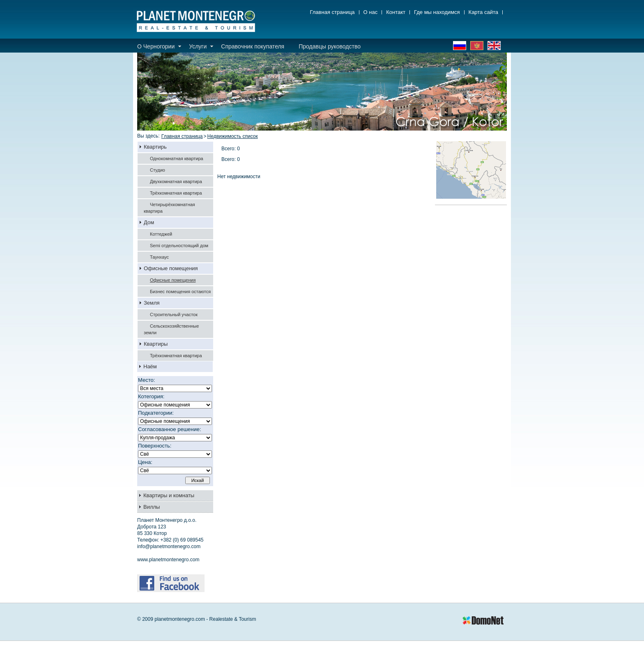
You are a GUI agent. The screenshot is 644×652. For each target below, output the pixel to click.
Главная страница (332, 12)
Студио (158, 170)
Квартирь (155, 147)
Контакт (396, 12)
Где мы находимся (437, 12)
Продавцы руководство (330, 46)
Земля (152, 303)
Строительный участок (174, 315)
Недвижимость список (233, 136)
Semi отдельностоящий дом (179, 246)
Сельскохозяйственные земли (171, 329)
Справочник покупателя (253, 46)
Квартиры (156, 344)
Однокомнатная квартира (177, 158)
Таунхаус (159, 257)
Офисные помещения (171, 268)
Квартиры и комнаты (169, 495)
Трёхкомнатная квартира (176, 193)
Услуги (198, 46)
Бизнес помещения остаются (180, 292)
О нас (371, 12)
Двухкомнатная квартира (176, 181)
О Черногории (156, 46)
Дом (149, 222)
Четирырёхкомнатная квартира (169, 208)
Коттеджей (161, 234)
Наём (150, 366)
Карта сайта (483, 12)
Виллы (152, 507)
